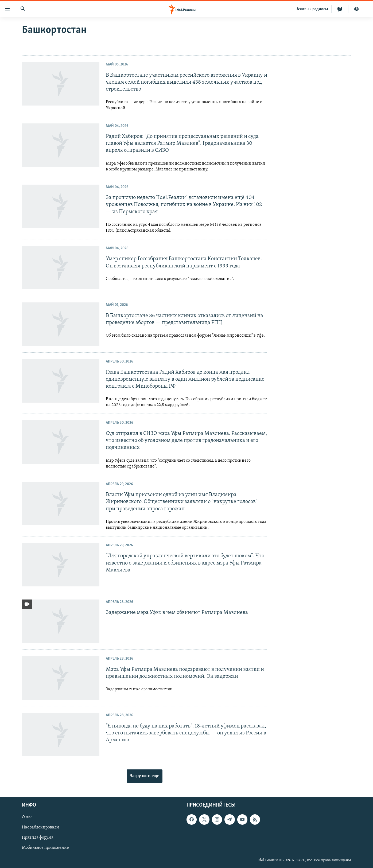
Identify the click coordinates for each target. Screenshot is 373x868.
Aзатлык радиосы (312, 9)
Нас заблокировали (40, 827)
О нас (27, 817)
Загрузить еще (145, 776)
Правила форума (38, 838)
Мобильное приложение (45, 848)
